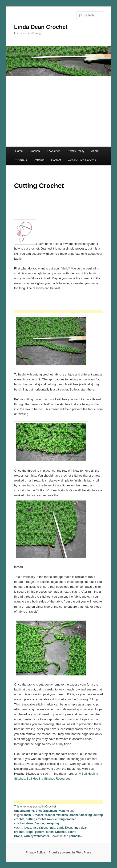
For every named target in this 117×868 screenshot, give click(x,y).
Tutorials (21, 160)
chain (27, 815)
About (95, 151)
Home (19, 151)
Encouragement (46, 811)
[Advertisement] (58, 111)
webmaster (42, 836)
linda (52, 828)
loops (30, 832)
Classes (35, 151)
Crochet (38, 815)
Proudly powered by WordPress (70, 853)
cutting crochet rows (40, 819)
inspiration (40, 828)
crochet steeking (81, 815)
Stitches (61, 832)
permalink (76, 836)
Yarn (27, 836)
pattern (40, 832)
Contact (56, 160)
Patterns (39, 160)
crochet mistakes (56, 815)
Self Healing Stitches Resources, (49, 779)
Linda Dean (64, 828)
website (64, 811)
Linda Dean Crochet (41, 27)
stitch (50, 832)
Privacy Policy (75, 151)
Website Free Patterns (82, 160)
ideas (27, 828)
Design (39, 823)
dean (30, 823)
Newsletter (53, 151)
